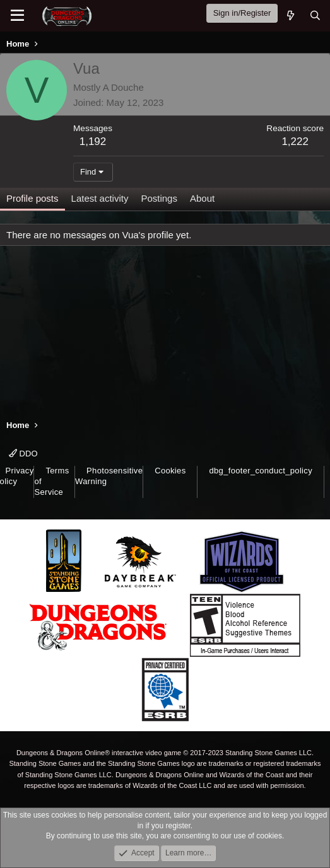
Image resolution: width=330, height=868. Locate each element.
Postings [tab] (159, 198)
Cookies (170, 471)
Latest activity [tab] (100, 198)
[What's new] (290, 15)
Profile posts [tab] (32, 198)
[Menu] (17, 16)
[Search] (315, 15)
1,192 (93, 142)
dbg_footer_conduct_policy (261, 471)
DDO (23, 454)
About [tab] (202, 198)
